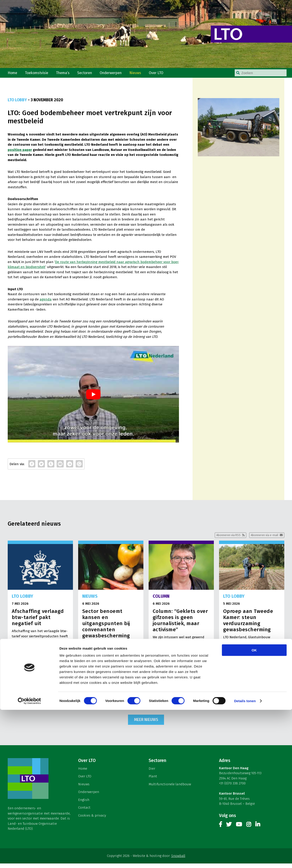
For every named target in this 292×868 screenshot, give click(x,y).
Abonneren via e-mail (263, 539)
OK (254, 808)
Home (13, 74)
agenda (46, 302)
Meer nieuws (146, 724)
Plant (153, 781)
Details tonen (245, 859)
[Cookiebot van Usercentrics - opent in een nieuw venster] (29, 859)
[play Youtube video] (93, 397)
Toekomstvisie (38, 74)
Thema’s (65, 74)
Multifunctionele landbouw (170, 788)
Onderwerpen (115, 74)
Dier (152, 773)
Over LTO (162, 74)
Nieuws (141, 74)
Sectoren (88, 74)
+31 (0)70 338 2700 (232, 788)
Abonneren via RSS (223, 539)
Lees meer (61, 702)
